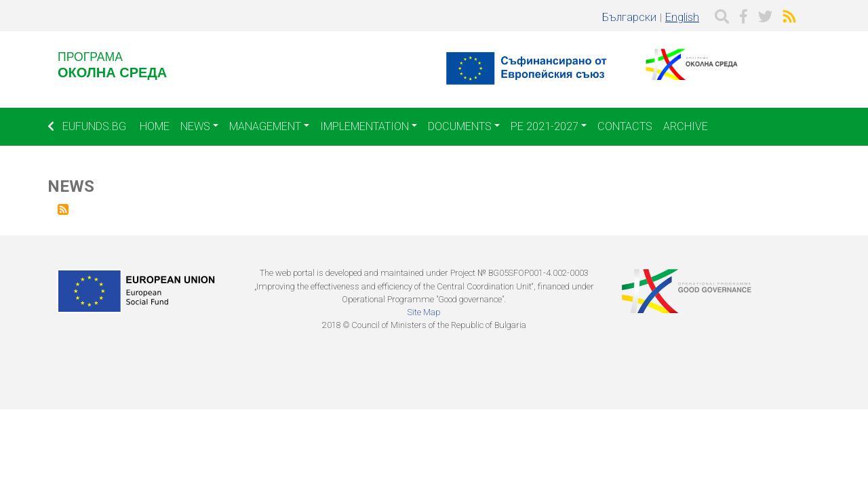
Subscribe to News (63, 209)
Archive (686, 126)
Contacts (625, 126)
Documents (460, 126)
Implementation (364, 126)
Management (265, 126)
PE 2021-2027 (545, 126)
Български (629, 17)
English (682, 17)
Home (155, 126)
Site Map (424, 312)
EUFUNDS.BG (87, 126)
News (195, 126)
